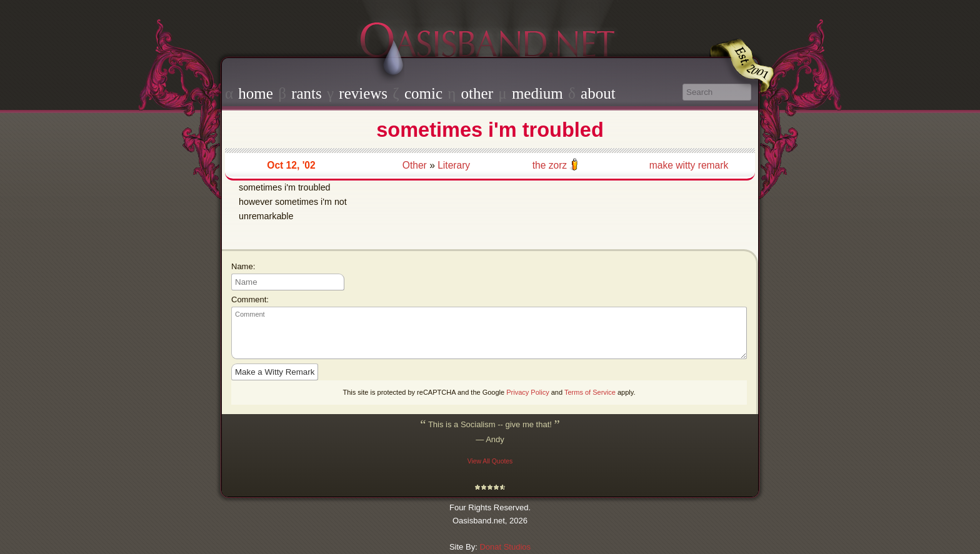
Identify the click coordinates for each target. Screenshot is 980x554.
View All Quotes (490, 461)
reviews (363, 93)
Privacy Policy (527, 392)
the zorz (550, 165)
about (598, 93)
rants (307, 93)
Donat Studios (505, 547)
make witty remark (689, 165)
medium (537, 93)
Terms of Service (590, 392)
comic (423, 93)
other (477, 93)
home (256, 93)
